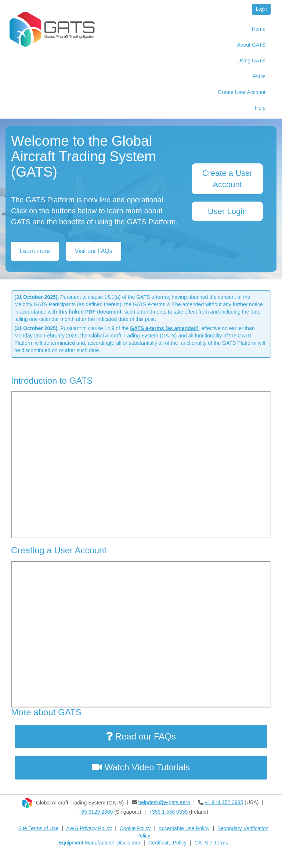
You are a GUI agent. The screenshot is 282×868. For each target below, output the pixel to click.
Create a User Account (227, 179)
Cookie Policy (135, 828)
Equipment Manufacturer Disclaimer (100, 843)
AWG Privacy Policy (89, 828)
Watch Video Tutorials (141, 767)
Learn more (35, 251)
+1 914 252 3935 (224, 802)
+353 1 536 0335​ (169, 812)
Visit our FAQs (94, 251)
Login (261, 9)
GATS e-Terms (211, 843)
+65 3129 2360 (95, 812)
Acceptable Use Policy (184, 828)
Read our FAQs (141, 736)
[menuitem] (225, 30)
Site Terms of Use (38, 828)
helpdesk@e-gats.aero (164, 802)
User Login (227, 211)
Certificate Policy (167, 843)
